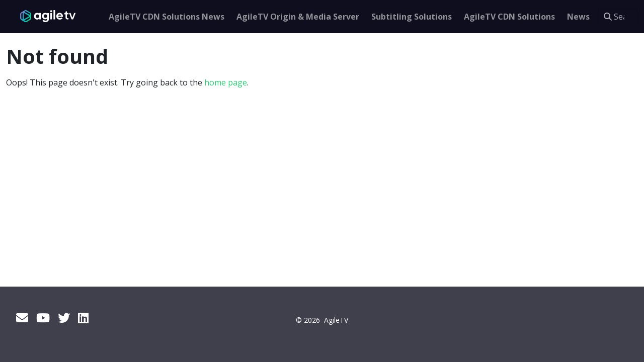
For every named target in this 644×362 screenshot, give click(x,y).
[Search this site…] (618, 17)
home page (226, 82)
